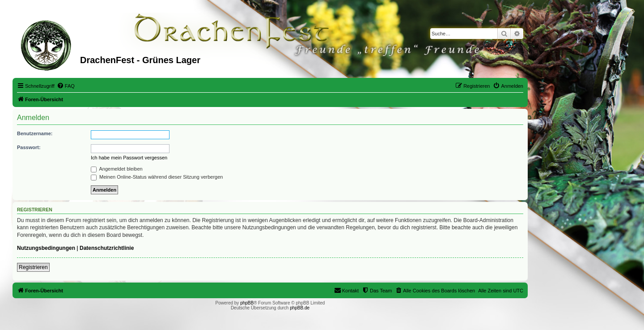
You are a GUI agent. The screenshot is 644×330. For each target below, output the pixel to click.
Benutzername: (35, 133)
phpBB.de (300, 308)
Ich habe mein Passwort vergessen (129, 158)
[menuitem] (66, 86)
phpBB (247, 303)
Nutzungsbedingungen (46, 248)
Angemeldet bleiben (117, 169)
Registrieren (33, 267)
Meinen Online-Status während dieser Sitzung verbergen (157, 177)
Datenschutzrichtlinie (107, 248)
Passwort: (29, 147)
